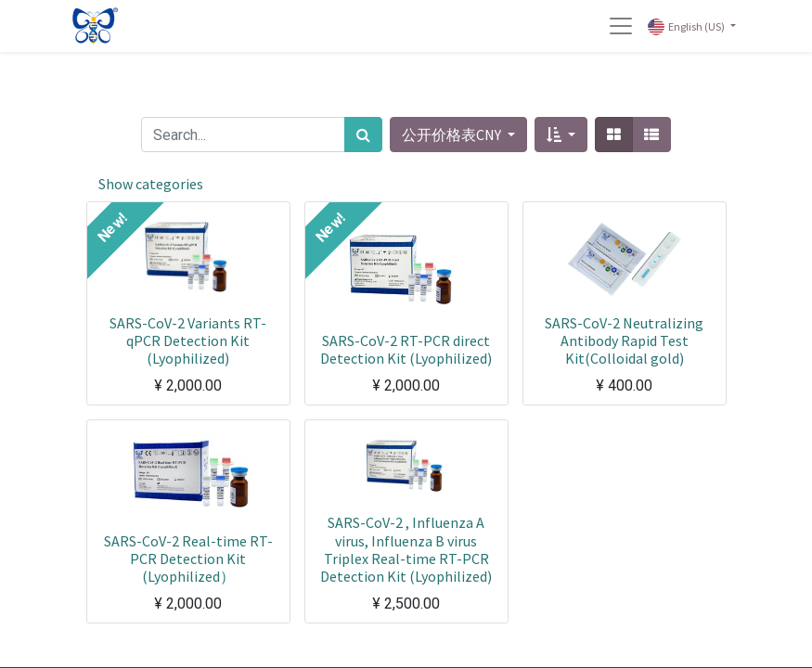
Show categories (151, 184)
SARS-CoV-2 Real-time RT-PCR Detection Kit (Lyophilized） (188, 559)
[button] (561, 135)
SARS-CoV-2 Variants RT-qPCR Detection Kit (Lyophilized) (188, 340)
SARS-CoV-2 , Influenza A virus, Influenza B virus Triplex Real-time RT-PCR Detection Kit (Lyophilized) (406, 549)
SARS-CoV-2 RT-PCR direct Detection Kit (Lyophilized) (406, 349)
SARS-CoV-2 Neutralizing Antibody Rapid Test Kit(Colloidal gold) (624, 340)
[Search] (363, 135)
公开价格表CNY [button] (453, 135)
